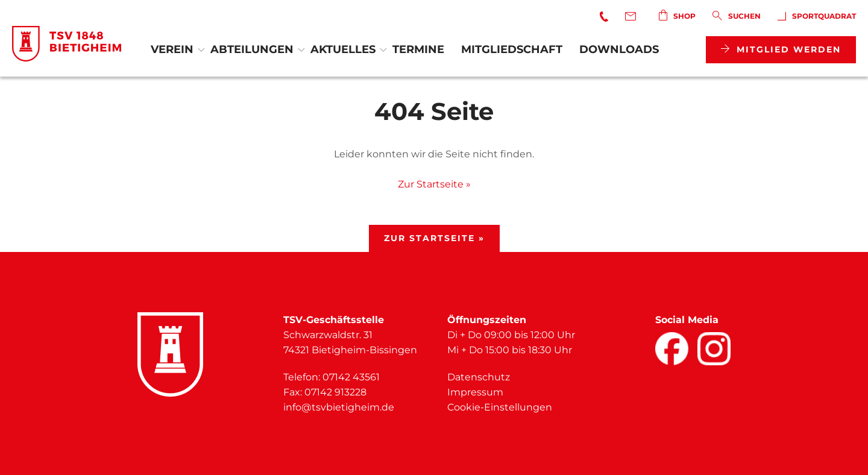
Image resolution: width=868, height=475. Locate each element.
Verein (172, 49)
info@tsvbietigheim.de (339, 407)
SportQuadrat (817, 16)
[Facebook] (672, 349)
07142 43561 (351, 377)
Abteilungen (252, 49)
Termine (418, 49)
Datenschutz (479, 377)
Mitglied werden (781, 49)
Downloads (619, 49)
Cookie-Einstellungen (500, 407)
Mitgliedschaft (512, 49)
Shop (677, 15)
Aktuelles (343, 49)
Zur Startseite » (434, 184)
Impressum (475, 392)
